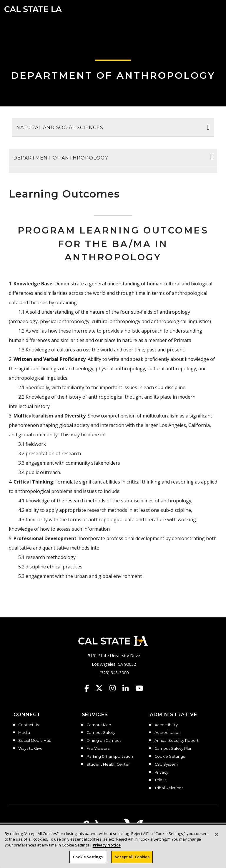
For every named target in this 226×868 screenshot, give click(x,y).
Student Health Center (108, 765)
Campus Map (99, 725)
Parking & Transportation (110, 757)
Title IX (161, 780)
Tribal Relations (169, 788)
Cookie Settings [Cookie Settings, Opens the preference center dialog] (88, 857)
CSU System (166, 765)
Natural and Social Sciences (60, 128)
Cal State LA (33, 9)
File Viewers (98, 749)
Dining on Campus (104, 741)
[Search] (203, 9)
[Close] (217, 834)
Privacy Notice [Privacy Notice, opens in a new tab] (107, 845)
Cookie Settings (170, 757)
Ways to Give (30, 749)
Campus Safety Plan (173, 749)
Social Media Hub (35, 741)
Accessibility (166, 725)
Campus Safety (101, 733)
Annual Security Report (177, 741)
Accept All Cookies (132, 857)
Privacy (161, 772)
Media (24, 733)
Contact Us (29, 725)
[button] (213, 9)
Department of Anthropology (113, 75)
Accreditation (168, 733)
